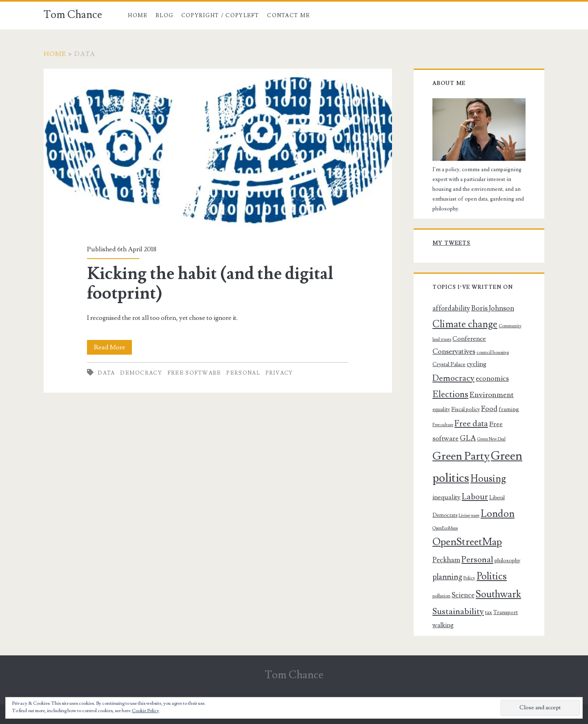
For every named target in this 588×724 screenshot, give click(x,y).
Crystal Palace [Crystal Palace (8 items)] (449, 364)
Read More (113, 347)
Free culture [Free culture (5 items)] (443, 425)
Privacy (279, 373)
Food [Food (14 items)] (489, 409)
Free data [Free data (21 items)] (471, 423)
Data (106, 373)
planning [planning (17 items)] (447, 577)
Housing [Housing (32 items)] (488, 479)
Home (138, 16)
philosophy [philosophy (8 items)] (507, 561)
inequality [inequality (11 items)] (447, 497)
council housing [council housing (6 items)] (493, 352)
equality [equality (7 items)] (441, 409)
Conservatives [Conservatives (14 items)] (454, 352)
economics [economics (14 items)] (492, 379)
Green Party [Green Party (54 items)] (461, 456)
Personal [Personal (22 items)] (477, 560)
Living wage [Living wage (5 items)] (469, 516)
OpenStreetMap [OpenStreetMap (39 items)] (467, 542)
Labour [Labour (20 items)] (475, 497)
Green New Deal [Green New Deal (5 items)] (491, 439)
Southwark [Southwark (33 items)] (498, 594)
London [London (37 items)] (498, 514)
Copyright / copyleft (220, 16)
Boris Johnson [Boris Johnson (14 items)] (493, 308)
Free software (194, 373)
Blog (164, 16)
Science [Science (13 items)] (463, 595)
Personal (243, 373)
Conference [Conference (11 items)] (469, 339)
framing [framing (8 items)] (509, 409)
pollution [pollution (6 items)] (441, 596)
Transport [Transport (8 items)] (506, 612)
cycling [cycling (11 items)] (477, 364)
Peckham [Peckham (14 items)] (446, 560)
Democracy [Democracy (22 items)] (453, 378)
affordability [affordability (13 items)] (451, 308)
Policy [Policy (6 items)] (469, 578)
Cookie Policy (146, 711)
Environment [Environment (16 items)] (492, 395)
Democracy (141, 373)
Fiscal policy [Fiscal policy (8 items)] (465, 409)
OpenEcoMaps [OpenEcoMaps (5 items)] (445, 528)
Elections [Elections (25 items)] (450, 394)
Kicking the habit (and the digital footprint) (218, 152)
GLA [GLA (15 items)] (468, 438)
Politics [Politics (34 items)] (492, 576)
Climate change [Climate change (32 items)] (465, 324)
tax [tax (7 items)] (489, 612)
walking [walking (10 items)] (443, 625)
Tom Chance (73, 15)
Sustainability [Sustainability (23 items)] (458, 611)
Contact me (288, 16)
